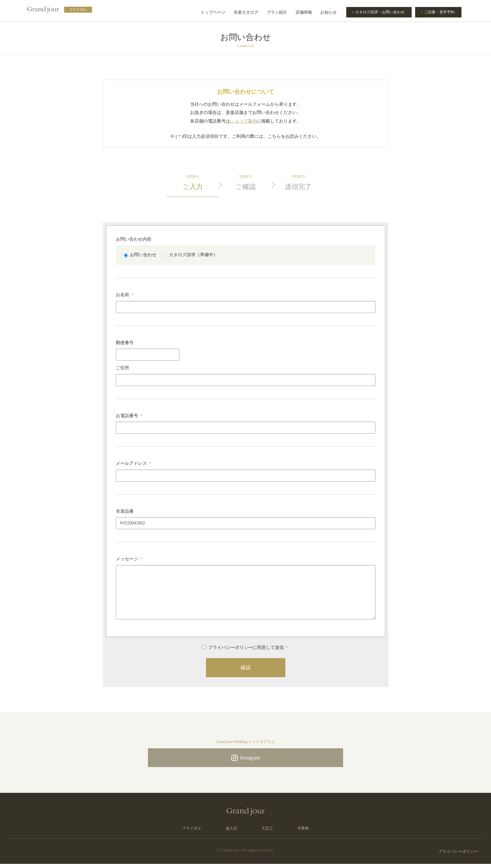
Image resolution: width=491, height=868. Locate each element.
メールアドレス (134, 463)
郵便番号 (125, 343)
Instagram (245, 759)
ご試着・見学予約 (439, 12)
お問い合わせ (140, 255)
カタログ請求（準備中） (190, 255)
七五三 (267, 832)
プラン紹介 (277, 12)
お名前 (125, 295)
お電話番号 (130, 416)
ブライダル (192, 832)
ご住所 (123, 368)
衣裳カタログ (246, 12)
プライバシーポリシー (458, 855)
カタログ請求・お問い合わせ (378, 12)
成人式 (231, 832)
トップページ (213, 12)
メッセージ (130, 559)
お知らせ (328, 12)
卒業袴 (303, 832)
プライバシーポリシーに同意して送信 (246, 647)
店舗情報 (304, 12)
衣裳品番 (125, 511)
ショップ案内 (243, 121)
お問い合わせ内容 (134, 239)
